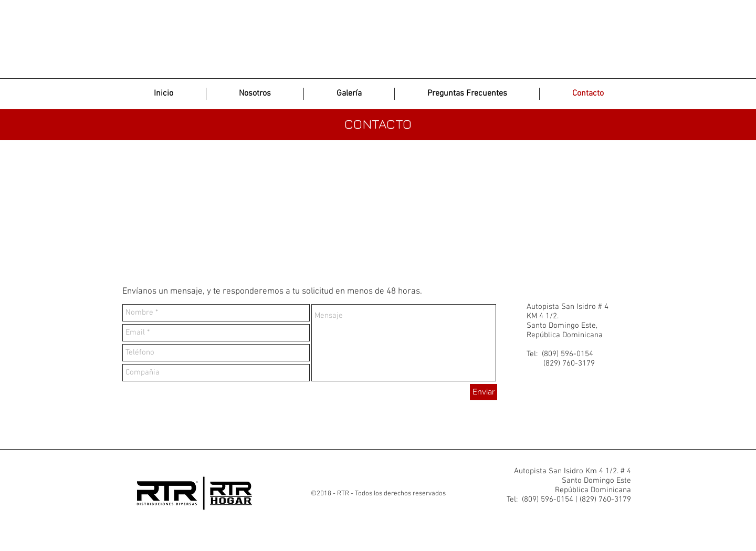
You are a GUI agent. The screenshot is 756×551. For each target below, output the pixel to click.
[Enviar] (484, 392)
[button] (349, 94)
